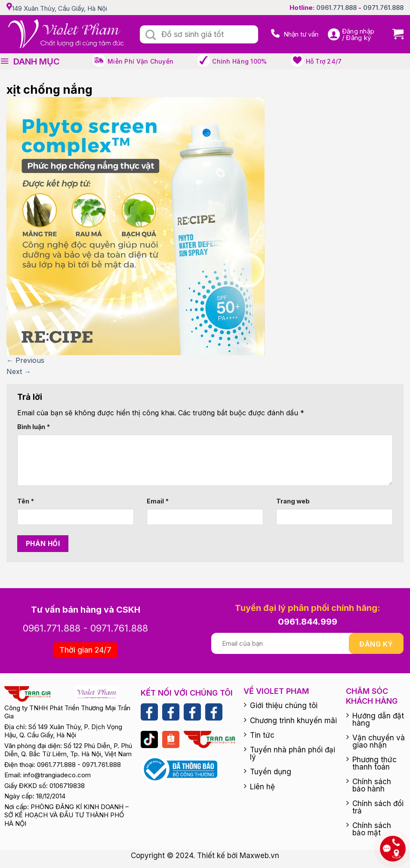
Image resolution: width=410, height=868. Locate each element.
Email (158, 501)
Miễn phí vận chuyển (140, 61)
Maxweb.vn (259, 856)
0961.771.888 (336, 8)
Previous (25, 360)
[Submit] (151, 35)
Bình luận (34, 427)
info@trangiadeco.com (57, 775)
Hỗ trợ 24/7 (324, 61)
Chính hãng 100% (239, 61)
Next (19, 371)
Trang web (293, 501)
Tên (26, 501)
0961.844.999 (308, 622)
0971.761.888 (383, 8)
